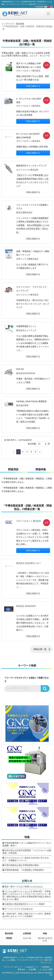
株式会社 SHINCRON (26, 606)
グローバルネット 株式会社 (29, 521)
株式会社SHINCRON (26, 373)
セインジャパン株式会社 (27, 170)
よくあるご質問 (46, 970)
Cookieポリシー (32, 967)
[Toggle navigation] (48, 14)
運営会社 (21, 970)
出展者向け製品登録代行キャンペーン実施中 (25, 904)
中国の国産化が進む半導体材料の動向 (22, 865)
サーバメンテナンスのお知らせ (19, 909)
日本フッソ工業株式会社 (27, 259)
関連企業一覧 (40, 649)
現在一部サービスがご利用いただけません (24, 887)
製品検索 (20, 24)
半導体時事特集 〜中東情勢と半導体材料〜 (25, 870)
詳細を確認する (33, 86)
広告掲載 (32, 970)
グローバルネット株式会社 (28, 71)
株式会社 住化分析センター (29, 563)
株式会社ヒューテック (26, 330)
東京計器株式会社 (24, 212)
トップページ (7, 24)
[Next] (40, 452)
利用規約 (46, 967)
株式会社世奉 (22, 405)
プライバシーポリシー (13, 967)
